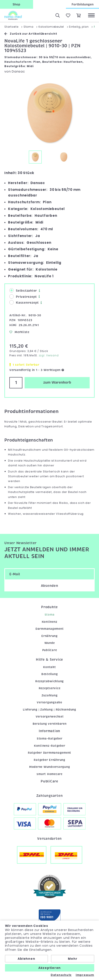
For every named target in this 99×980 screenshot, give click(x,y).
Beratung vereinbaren (50, 724)
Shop (16, 4)
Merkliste (19, 332)
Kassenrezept (24, 302)
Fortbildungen (83, 4)
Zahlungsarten (50, 796)
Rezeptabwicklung (49, 681)
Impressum (85, 975)
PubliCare (50, 650)
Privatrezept (23, 297)
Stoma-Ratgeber (50, 739)
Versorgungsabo (49, 702)
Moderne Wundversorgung (50, 767)
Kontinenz (50, 622)
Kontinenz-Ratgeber (50, 746)
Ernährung (49, 636)
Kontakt (49, 667)
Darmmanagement (50, 629)
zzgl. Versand (49, 355)
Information (49, 731)
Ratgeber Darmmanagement (49, 753)
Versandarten (49, 839)
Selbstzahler (23, 290)
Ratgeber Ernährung (49, 760)
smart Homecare (49, 774)
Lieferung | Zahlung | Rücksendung (49, 710)
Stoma (50, 615)
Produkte (49, 607)
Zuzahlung (50, 695)
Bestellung (50, 674)
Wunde (50, 643)
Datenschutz (61, 975)
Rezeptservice (50, 688)
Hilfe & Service (49, 660)
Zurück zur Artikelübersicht (31, 34)
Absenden (50, 586)
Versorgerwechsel (50, 717)
